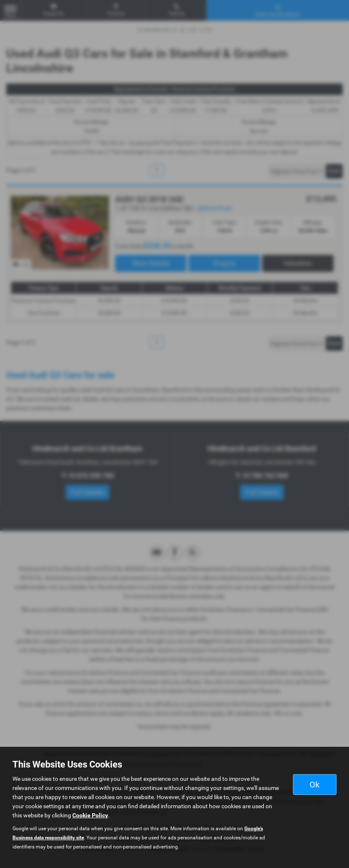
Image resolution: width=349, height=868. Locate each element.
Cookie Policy (90, 815)
